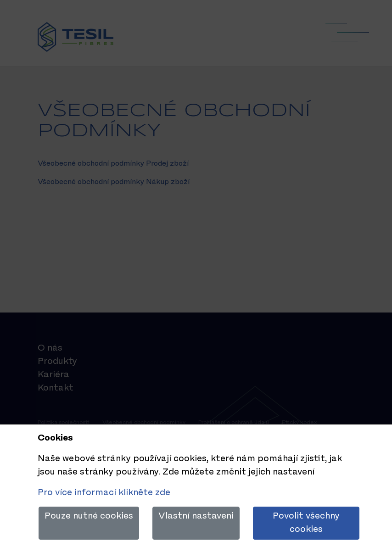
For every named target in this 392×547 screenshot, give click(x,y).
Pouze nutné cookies (89, 516)
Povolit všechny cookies (306, 523)
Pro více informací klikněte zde (104, 493)
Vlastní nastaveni (196, 516)
